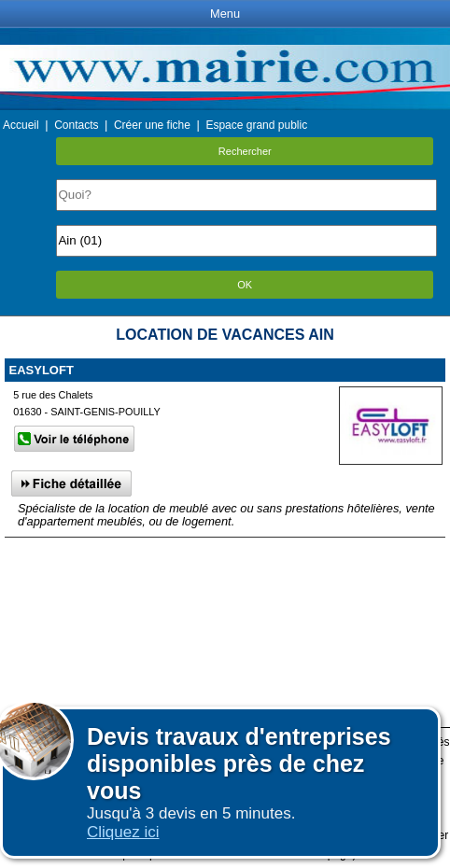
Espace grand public (256, 125)
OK (245, 285)
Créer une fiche (152, 125)
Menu (225, 14)
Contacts (76, 125)
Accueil (21, 125)
